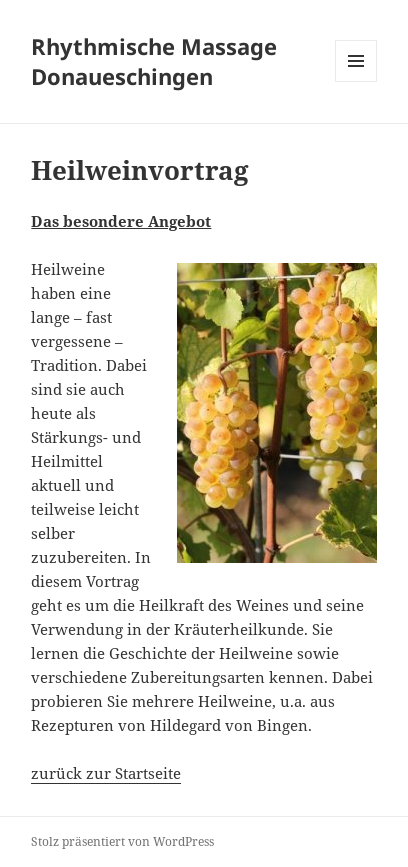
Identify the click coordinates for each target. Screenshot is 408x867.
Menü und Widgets (356, 81)
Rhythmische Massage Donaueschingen (154, 61)
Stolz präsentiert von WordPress (122, 841)
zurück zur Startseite (106, 773)
